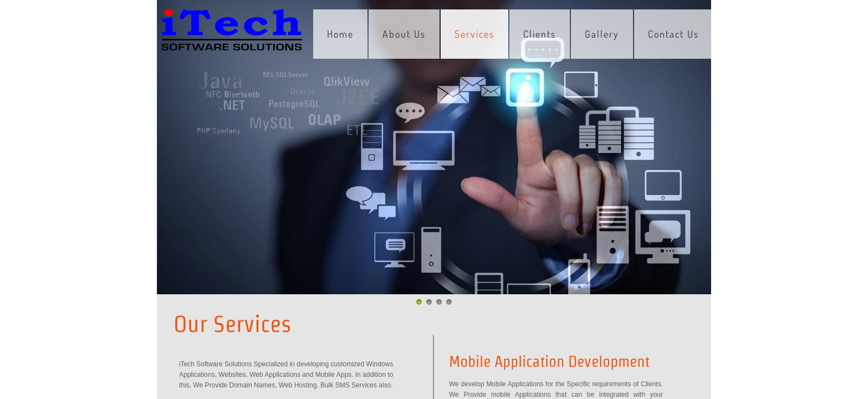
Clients (540, 34)
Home (340, 34)
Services (474, 34)
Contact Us (673, 34)
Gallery (602, 34)
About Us (404, 34)
